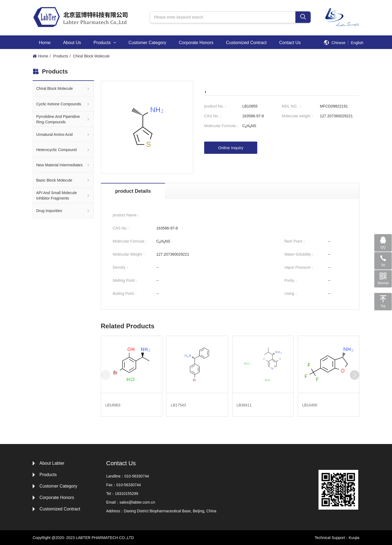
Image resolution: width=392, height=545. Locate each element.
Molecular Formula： (222, 126)
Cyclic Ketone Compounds (63, 104)
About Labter (52, 463)
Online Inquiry (231, 148)
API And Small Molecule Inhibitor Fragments (63, 195)
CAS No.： (213, 116)
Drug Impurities (63, 211)
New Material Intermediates (63, 165)
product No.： (216, 106)
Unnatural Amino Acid (63, 134)
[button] (355, 375)
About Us (72, 43)
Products (105, 43)
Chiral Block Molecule (91, 56)
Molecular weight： (298, 116)
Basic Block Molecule (63, 180)
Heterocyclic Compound (63, 150)
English (357, 43)
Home (45, 43)
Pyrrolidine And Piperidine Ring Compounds (63, 119)
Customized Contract (246, 43)
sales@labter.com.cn (137, 502)
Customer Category (147, 43)
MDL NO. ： (292, 106)
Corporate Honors (196, 43)
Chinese (339, 43)
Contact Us (290, 43)
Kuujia (354, 538)
